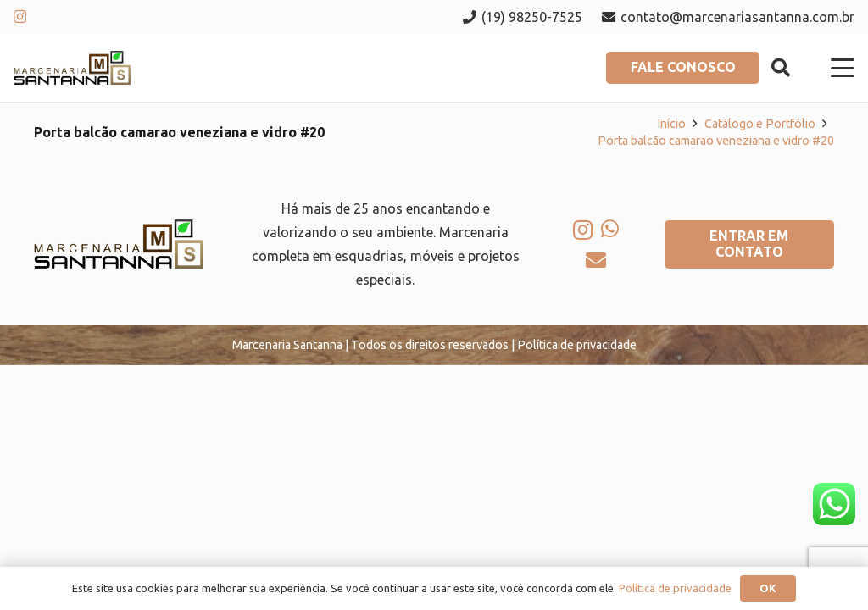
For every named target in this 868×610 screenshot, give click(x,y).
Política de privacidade (675, 588)
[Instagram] (20, 17)
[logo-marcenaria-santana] (72, 68)
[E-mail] (596, 260)
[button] (780, 68)
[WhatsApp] (610, 229)
